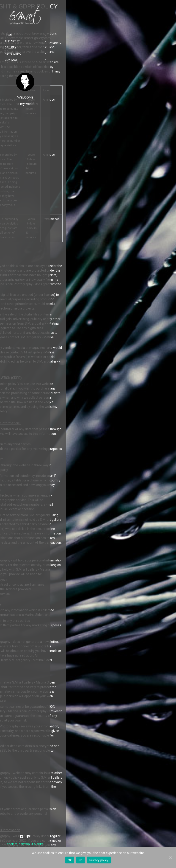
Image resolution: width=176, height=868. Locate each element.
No (81, 860)
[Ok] (170, 858)
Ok (70, 860)
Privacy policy (99, 860)
